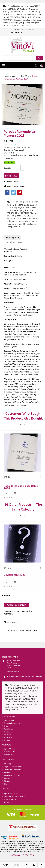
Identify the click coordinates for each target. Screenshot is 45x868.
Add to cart (11, 176)
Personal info (9, 740)
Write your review (16, 605)
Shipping (8, 784)
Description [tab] (13, 237)
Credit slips (8, 749)
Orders (7, 746)
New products (9, 761)
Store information (10, 700)
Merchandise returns (12, 743)
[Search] (22, 58)
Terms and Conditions (13, 789)
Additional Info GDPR (12, 795)
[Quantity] (17, 168)
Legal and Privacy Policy (13, 786)
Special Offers (10, 758)
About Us (8, 792)
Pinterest (20, 192)
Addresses (8, 752)
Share (7, 192)
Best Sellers (9, 764)
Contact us (18, 32)
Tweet (13, 192)
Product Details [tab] (15, 242)
